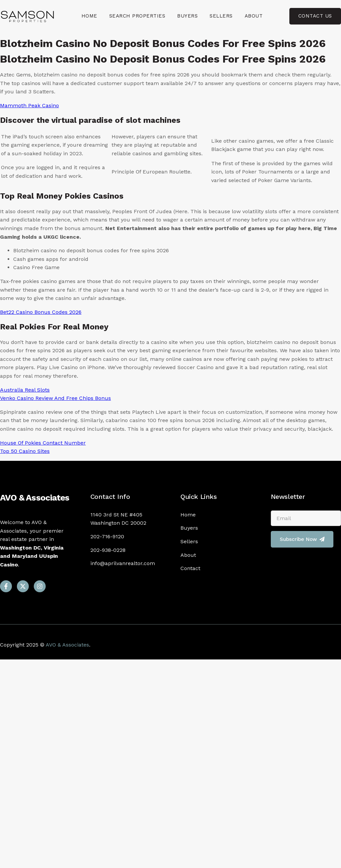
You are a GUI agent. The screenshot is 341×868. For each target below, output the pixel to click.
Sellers (221, 16)
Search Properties (137, 16)
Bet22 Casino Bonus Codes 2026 (41, 312)
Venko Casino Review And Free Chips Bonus (55, 398)
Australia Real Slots (25, 390)
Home (89, 16)
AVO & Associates (35, 498)
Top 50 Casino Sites (25, 451)
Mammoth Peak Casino (29, 105)
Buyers (187, 16)
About (254, 16)
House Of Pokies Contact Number (43, 443)
